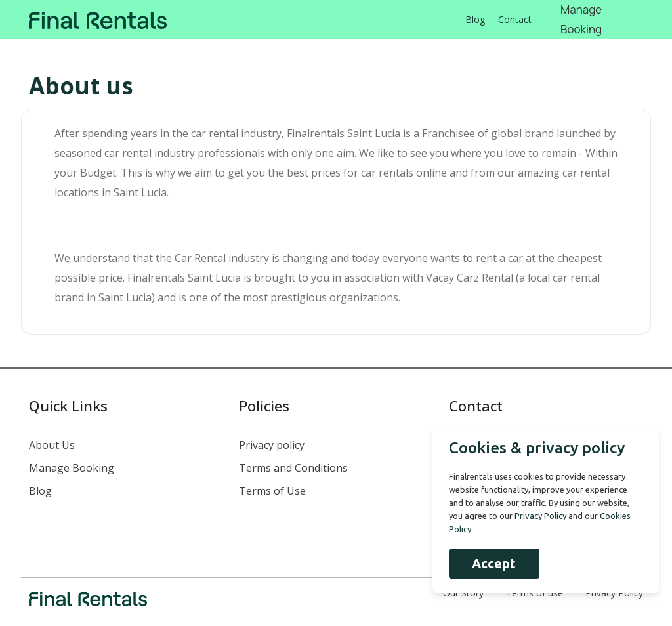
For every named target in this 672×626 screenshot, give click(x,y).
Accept (494, 563)
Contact (515, 19)
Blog (475, 19)
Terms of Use (272, 491)
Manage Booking (72, 468)
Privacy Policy (614, 593)
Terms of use (535, 593)
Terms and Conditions (293, 468)
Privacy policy (272, 445)
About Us (52, 445)
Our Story (463, 593)
